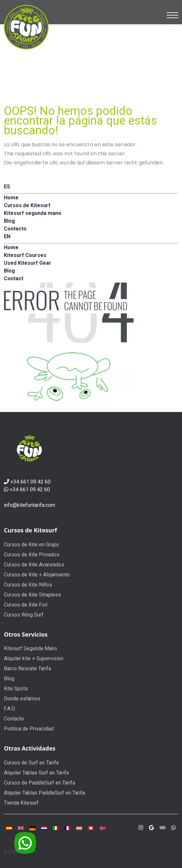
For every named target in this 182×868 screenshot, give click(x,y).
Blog (9, 679)
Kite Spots (16, 689)
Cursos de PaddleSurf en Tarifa (39, 783)
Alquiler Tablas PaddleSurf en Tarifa (44, 793)
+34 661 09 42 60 (30, 482)
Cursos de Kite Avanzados (34, 565)
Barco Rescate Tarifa (27, 668)
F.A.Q (9, 709)
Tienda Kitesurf (21, 803)
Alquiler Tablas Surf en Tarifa (36, 773)
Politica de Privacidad (29, 729)
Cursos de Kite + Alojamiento (37, 575)
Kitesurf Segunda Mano (30, 648)
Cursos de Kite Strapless (32, 595)
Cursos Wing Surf (24, 615)
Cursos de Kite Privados (32, 555)
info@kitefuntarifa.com (30, 505)
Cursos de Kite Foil (26, 605)
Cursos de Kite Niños (28, 585)
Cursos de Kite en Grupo (31, 545)
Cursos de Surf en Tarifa (31, 763)
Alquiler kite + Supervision (34, 658)
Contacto (14, 719)
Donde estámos (22, 699)
